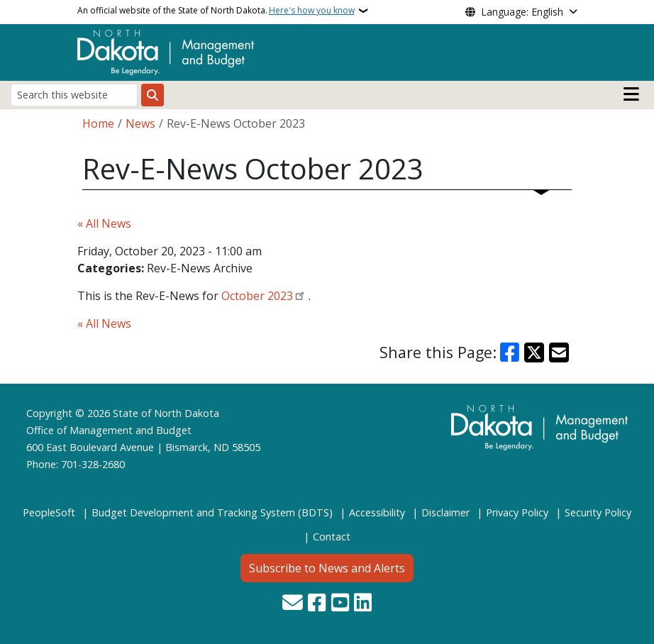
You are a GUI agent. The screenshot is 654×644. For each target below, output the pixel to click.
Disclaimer (445, 512)
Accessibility (377, 512)
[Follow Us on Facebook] (317, 604)
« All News (104, 223)
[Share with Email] (559, 352)
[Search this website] (74, 95)
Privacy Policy (517, 512)
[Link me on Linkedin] (363, 604)
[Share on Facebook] (510, 352)
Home (98, 123)
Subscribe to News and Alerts (327, 568)
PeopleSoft (49, 512)
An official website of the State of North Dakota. (216, 11)
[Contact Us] (293, 604)
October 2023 (257, 296)
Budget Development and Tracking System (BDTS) (212, 512)
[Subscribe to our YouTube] (340, 604)
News (140, 123)
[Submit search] (153, 95)
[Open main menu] (631, 94)
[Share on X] (534, 352)
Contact (332, 537)
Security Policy (598, 512)
